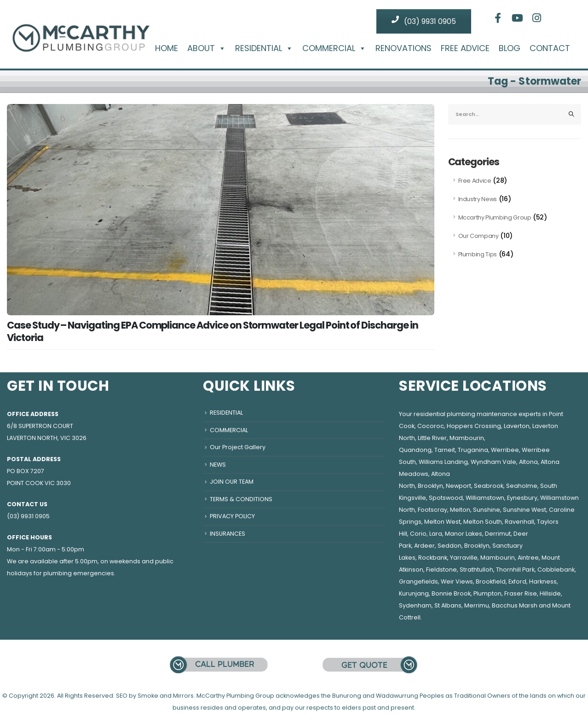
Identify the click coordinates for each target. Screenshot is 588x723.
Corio (418, 534)
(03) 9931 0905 (424, 21)
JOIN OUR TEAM (232, 482)
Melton (460, 510)
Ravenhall (519, 522)
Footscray (432, 510)
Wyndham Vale (493, 462)
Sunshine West (525, 510)
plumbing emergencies (79, 573)
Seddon (450, 546)
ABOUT (207, 48)
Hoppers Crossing (474, 426)
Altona (528, 462)
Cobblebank (556, 570)
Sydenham (415, 605)
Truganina (473, 450)
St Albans (448, 605)
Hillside (550, 593)
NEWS (218, 465)
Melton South (483, 522)
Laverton (517, 426)
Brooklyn (430, 486)
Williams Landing (443, 462)
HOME (167, 48)
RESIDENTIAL (264, 48)
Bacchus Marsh (515, 605)
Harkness (543, 581)
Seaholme (522, 486)
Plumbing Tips (478, 254)
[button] (220, 48)
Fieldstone (441, 570)
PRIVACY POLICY (232, 516)
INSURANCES (228, 534)
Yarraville (464, 558)
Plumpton (487, 593)
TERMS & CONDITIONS (241, 499)
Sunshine (487, 510)
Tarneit (445, 450)
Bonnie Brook (451, 593)
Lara (436, 534)
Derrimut (498, 534)
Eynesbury (522, 498)
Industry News (478, 199)
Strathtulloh (476, 570)
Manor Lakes (464, 534)
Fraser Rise (521, 593)
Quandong (415, 450)
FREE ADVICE (465, 48)
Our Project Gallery (238, 447)
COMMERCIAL (334, 48)
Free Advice (475, 181)
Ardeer (424, 546)
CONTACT (550, 48)
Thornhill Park (515, 570)
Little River (432, 438)
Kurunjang (414, 593)
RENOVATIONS (404, 48)
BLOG (510, 48)
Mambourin (467, 438)
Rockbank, (433, 558)
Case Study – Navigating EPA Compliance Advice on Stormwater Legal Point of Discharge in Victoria (213, 331)
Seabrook (489, 486)
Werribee (505, 450)
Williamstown (485, 498)
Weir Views (457, 581)
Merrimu (477, 605)
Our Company (478, 236)
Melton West (442, 522)
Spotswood (446, 498)
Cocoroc (431, 426)
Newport (458, 486)
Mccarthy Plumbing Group (495, 217)
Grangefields (418, 581)
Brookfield (491, 581)
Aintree (528, 558)
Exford (517, 581)
